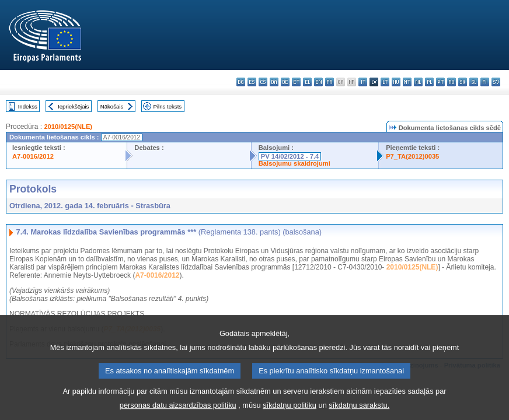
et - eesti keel (296, 82)
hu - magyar (396, 82)
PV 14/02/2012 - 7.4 (290, 156)
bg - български (241, 82)
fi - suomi (485, 82)
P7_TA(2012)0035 (412, 156)
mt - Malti (407, 82)
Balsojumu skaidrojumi (294, 163)
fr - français (330, 82)
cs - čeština (263, 82)
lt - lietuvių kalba (385, 82)
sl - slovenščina (474, 82)
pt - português (440, 82)
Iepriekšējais (73, 106)
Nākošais (112, 106)
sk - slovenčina (463, 82)
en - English (318, 82)
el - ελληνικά (307, 82)
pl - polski (429, 82)
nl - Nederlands (418, 82)
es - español (252, 82)
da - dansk (274, 82)
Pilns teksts (168, 106)
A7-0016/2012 (33, 156)
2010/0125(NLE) (68, 127)
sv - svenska (496, 82)
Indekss (28, 106)
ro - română (452, 82)
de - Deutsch (285, 82)
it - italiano (363, 82)
